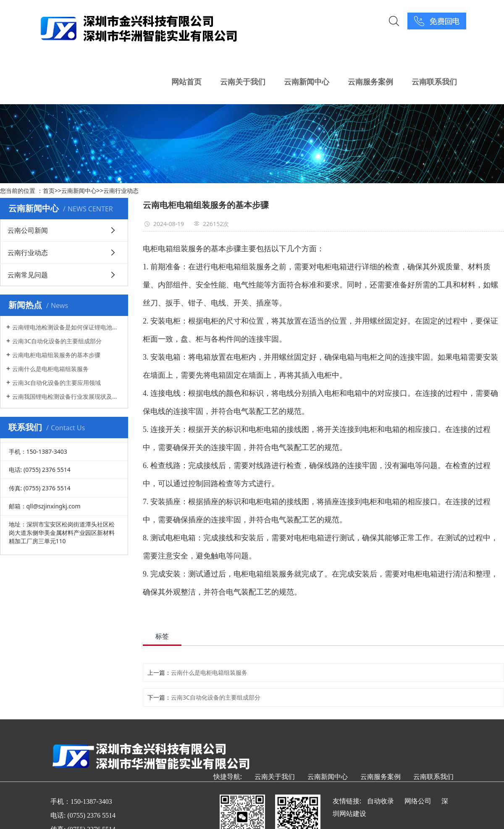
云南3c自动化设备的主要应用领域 (56, 383)
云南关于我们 (243, 82)
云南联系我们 (434, 82)
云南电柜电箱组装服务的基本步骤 (56, 355)
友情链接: (347, 801)
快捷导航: (228, 776)
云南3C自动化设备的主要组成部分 (57, 341)
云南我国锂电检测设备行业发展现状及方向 (67, 396)
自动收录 (381, 801)
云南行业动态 (121, 191)
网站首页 (186, 82)
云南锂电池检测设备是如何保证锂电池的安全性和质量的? (67, 327)
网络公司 (418, 801)
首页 (49, 191)
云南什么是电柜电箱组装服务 (50, 369)
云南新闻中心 (307, 82)
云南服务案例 (370, 82)
